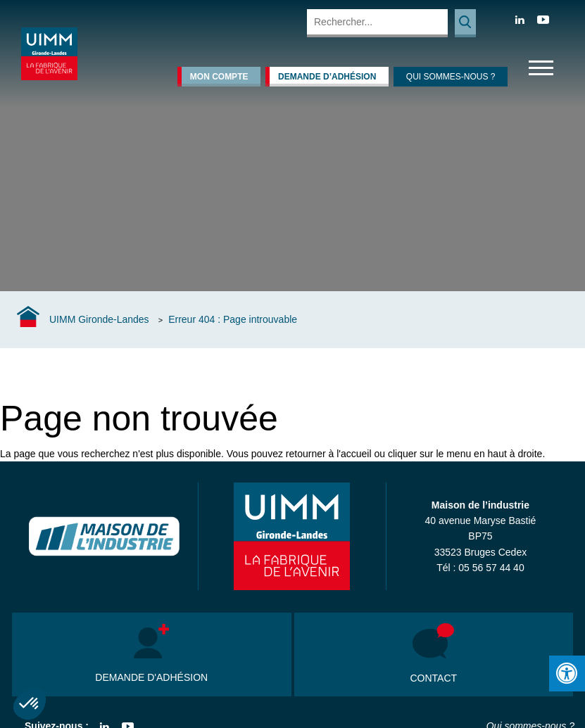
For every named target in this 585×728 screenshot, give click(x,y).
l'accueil (354, 454)
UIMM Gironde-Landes (99, 319)
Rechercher (465, 23)
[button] (30, 704)
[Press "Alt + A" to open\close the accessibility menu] (567, 673)
